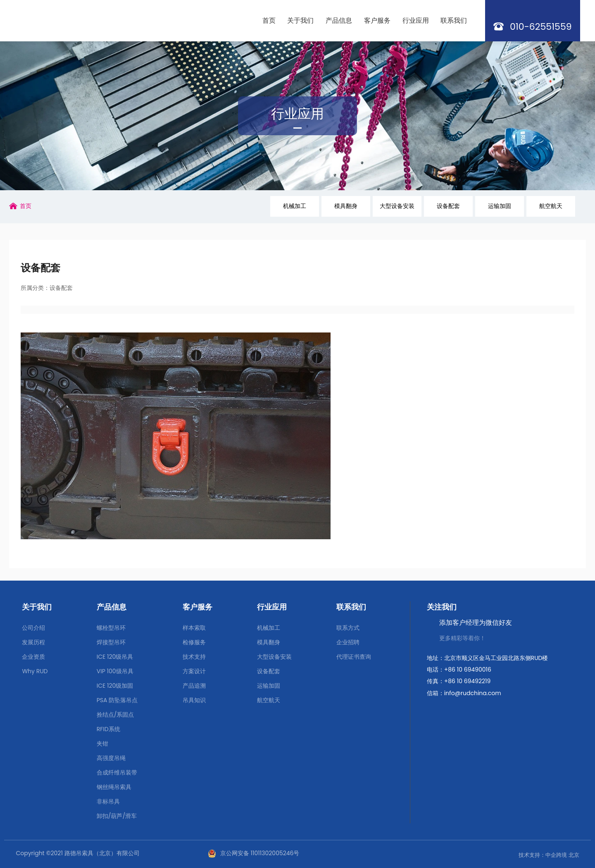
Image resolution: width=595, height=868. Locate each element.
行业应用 (297, 114)
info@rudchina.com (473, 693)
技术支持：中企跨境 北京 (549, 855)
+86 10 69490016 (468, 670)
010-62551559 (541, 27)
